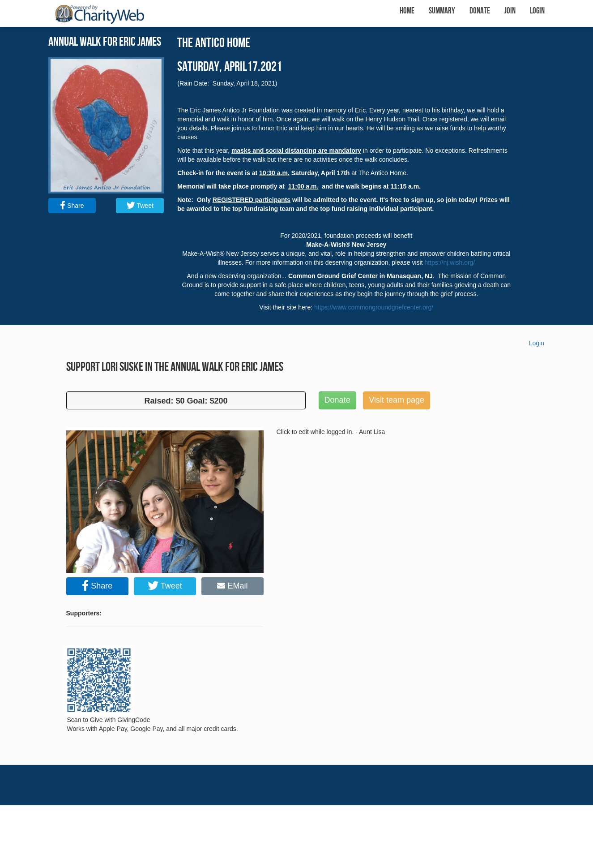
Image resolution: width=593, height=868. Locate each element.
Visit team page (397, 400)
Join (510, 11)
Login (537, 11)
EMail (232, 586)
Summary (442, 11)
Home (407, 11)
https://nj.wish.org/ (450, 262)
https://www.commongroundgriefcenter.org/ (374, 307)
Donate (480, 11)
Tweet (140, 206)
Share (72, 206)
